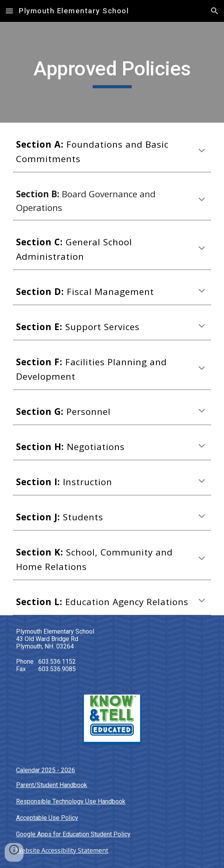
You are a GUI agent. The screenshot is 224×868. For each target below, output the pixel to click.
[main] (112, 72)
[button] (9, 11)
